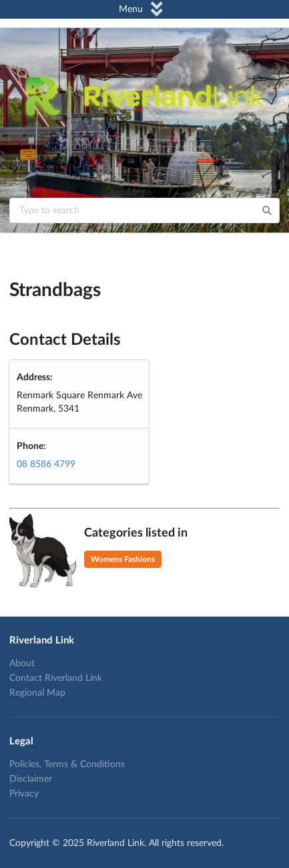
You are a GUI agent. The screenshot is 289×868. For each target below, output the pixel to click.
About (22, 664)
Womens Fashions (123, 559)
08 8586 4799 (46, 464)
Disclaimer (31, 779)
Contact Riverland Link (56, 678)
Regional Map (37, 693)
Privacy (24, 794)
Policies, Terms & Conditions (67, 764)
